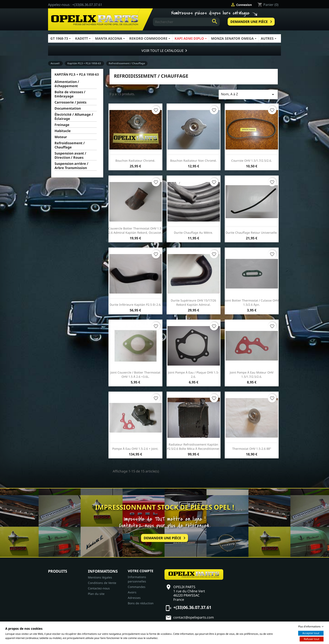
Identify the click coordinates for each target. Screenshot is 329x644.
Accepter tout (311, 633)
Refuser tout (312, 639)
